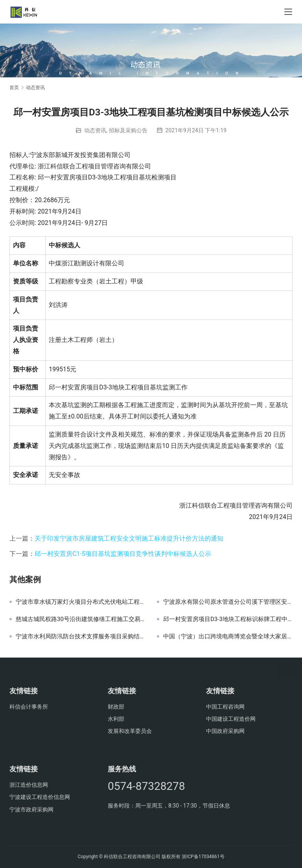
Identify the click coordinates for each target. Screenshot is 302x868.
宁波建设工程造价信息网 (40, 797)
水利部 (116, 719)
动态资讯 (95, 130)
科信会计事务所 (29, 707)
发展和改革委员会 (130, 731)
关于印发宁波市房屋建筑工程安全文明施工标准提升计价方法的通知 (129, 538)
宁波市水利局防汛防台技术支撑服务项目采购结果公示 (80, 636)
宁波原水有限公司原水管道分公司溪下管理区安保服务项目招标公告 (228, 602)
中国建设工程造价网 (231, 719)
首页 (14, 88)
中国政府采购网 (225, 731)
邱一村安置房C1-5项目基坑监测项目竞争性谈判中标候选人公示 (123, 554)
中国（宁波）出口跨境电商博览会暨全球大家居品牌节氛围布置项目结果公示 (228, 636)
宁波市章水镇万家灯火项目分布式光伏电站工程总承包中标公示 (80, 602)
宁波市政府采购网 (31, 810)
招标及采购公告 (128, 130)
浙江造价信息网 (29, 785)
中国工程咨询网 (225, 707)
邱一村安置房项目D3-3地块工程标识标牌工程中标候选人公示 (228, 619)
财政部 (116, 707)
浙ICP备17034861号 (203, 857)
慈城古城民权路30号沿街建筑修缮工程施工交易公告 (80, 619)
